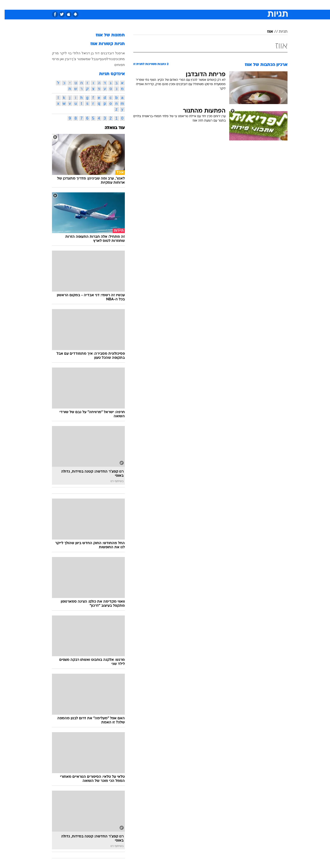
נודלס (104, 59)
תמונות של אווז (106, 35)
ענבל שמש (87, 59)
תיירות (146, 5)
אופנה (110, 5)
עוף (97, 59)
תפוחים (115, 65)
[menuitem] (248, 5)
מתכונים (114, 59)
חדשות (251, 5)
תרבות (219, 5)
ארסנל (115, 53)
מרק (51, 53)
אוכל (177, 5)
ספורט (235, 5)
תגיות (279, 32)
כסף (190, 5)
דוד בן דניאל (86, 53)
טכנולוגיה (127, 5)
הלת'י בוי (70, 53)
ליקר (59, 53)
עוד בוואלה (110, 128)
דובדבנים (103, 53)
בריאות (162, 5)
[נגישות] (7, 5)
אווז (265, 32)
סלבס (203, 5)
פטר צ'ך (73, 59)
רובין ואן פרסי (57, 59)
